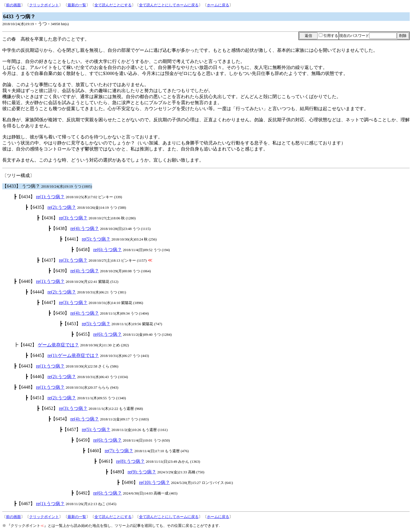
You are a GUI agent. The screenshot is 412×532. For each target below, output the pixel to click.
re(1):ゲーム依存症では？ (73, 355)
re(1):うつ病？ (50, 197)
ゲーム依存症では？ (58, 345)
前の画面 (13, 5)
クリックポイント (44, 5)
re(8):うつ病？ (130, 461)
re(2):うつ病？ (62, 207)
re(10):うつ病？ (154, 482)
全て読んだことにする (113, 5)
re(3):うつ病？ (73, 218)
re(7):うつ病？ (119, 451)
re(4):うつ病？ (85, 228)
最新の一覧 (77, 5)
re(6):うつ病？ (108, 250)
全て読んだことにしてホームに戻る (169, 5)
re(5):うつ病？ (96, 239)
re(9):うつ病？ (142, 472)
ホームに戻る (218, 5)
